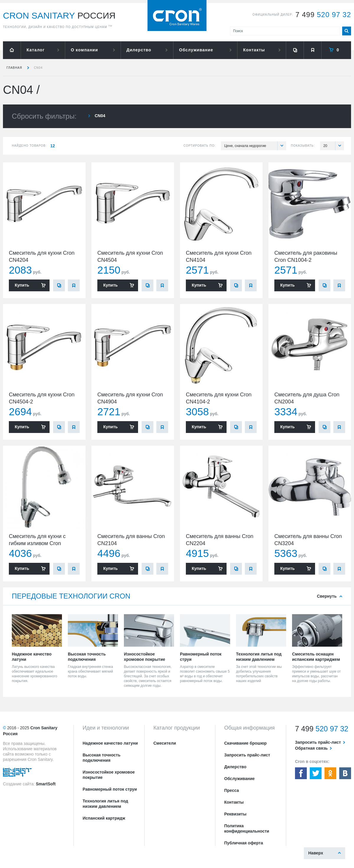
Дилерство (139, 50)
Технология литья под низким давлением (105, 804)
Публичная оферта (244, 843)
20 (334, 146)
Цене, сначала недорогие (255, 146)
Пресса (232, 790)
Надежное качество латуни (110, 743)
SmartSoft (46, 784)
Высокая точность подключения (101, 758)
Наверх (316, 853)
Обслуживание (196, 50)
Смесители (165, 743)
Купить (22, 285)
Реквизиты (235, 814)
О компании (84, 50)
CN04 (38, 68)
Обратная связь (311, 748)
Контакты (254, 50)
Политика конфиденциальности (247, 828)
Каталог (36, 50)
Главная (14, 68)
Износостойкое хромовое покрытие (109, 775)
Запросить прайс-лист (247, 755)
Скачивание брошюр (245, 743)
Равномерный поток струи (110, 789)
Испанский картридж (104, 818)
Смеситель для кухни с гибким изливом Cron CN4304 (37, 543)
